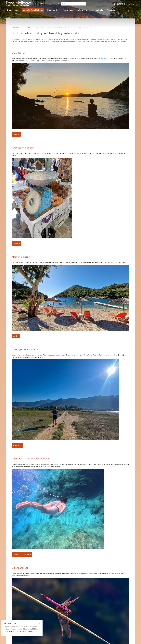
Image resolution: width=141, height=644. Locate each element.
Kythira (15, 243)
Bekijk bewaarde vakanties (48, 4)
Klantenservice (47, 27)
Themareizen (68, 10)
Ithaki (15, 336)
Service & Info (98, 10)
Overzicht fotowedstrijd (23, 27)
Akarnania (16, 445)
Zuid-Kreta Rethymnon (21, 554)
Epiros (15, 134)
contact (131, 4)
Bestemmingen (13, 10)
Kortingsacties (53, 10)
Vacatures (111, 10)
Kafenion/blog (83, 10)
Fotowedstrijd (66, 27)
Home (38, 27)
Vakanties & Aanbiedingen (33, 10)
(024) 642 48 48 (120, 4)
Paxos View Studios (106, 58)
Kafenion (57, 27)
